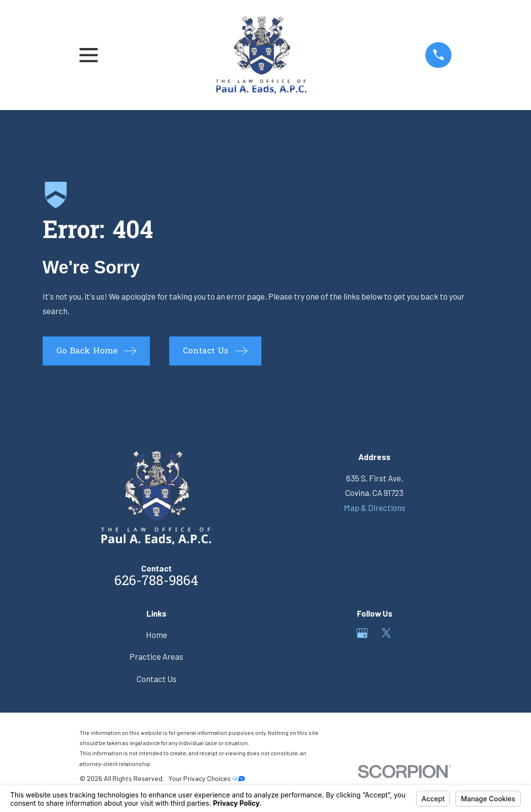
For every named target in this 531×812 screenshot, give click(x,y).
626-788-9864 (156, 582)
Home (157, 635)
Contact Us (157, 679)
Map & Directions (375, 508)
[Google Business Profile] (362, 633)
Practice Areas (156, 656)
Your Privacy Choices (207, 778)
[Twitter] (386, 633)
